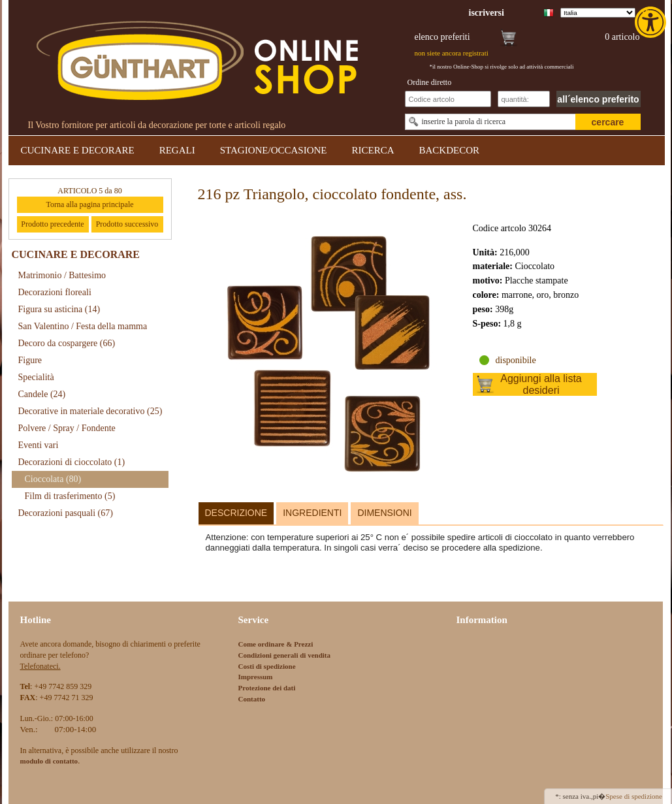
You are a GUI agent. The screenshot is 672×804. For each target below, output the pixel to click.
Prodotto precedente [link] (52, 224)
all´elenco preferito (598, 99)
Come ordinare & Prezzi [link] (276, 644)
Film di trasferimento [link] (70, 496)
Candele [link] (42, 394)
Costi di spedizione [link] (267, 666)
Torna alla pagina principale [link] (89, 204)
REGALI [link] (177, 150)
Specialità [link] (36, 377)
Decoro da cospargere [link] (67, 343)
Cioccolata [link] (53, 479)
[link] (652, 22)
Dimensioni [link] (384, 513)
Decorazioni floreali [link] (55, 292)
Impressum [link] (256, 677)
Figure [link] (30, 360)
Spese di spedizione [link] (634, 796)
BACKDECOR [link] (450, 150)
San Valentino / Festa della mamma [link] (83, 326)
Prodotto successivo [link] (127, 224)
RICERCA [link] (373, 150)
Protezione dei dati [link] (267, 688)
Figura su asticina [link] (59, 309)
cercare (608, 122)
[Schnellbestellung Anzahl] (524, 99)
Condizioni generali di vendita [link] (285, 655)
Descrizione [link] (236, 513)
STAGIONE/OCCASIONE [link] (274, 150)
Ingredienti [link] (312, 513)
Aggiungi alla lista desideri (541, 384)
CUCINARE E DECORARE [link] (78, 150)
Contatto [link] (252, 699)
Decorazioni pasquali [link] (66, 513)
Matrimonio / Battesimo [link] (62, 275)
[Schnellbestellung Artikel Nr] (448, 99)
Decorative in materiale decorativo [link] (90, 411)
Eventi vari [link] (39, 445)
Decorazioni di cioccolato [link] (72, 462)
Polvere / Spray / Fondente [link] (67, 428)
